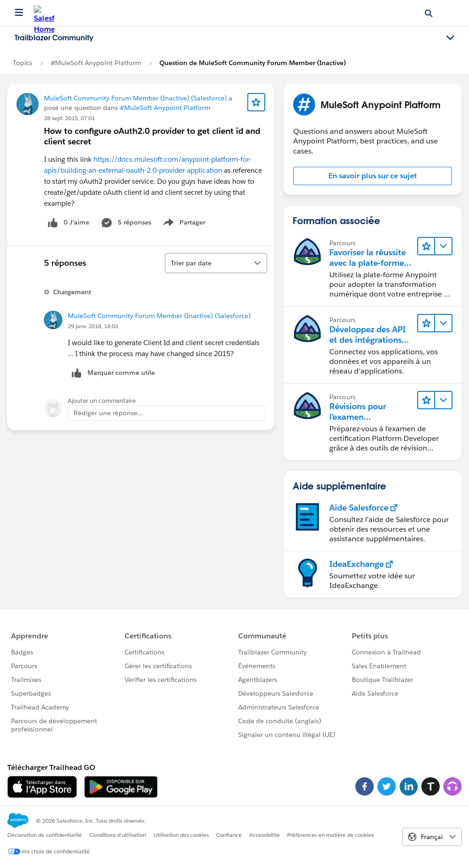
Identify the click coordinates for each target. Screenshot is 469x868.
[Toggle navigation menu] (450, 38)
